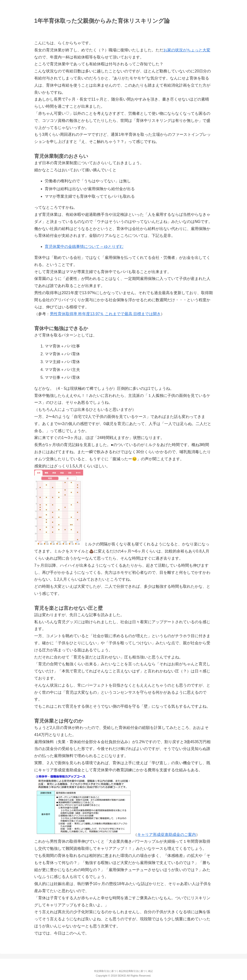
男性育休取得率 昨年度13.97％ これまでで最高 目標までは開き (105, 314)
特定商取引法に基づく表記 (109, 971)
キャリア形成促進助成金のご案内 (167, 835)
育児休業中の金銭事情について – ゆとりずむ (84, 247)
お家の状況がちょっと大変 (187, 50)
